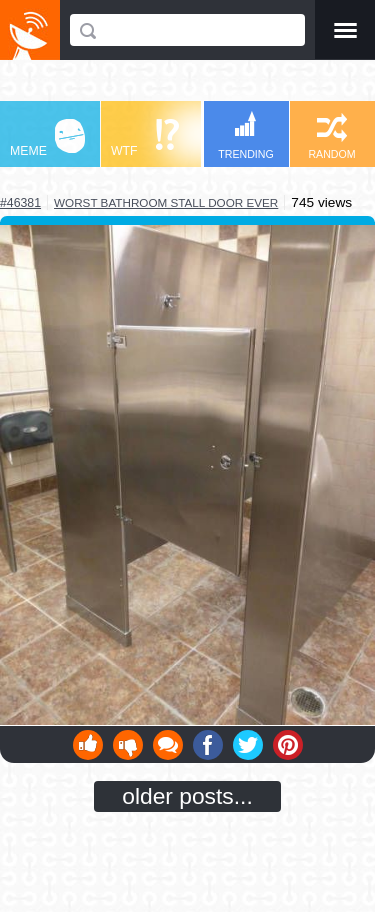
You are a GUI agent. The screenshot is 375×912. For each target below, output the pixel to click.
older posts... (187, 796)
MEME (47, 138)
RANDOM (331, 136)
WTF (145, 138)
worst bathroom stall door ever (166, 202)
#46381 (20, 203)
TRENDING (246, 135)
